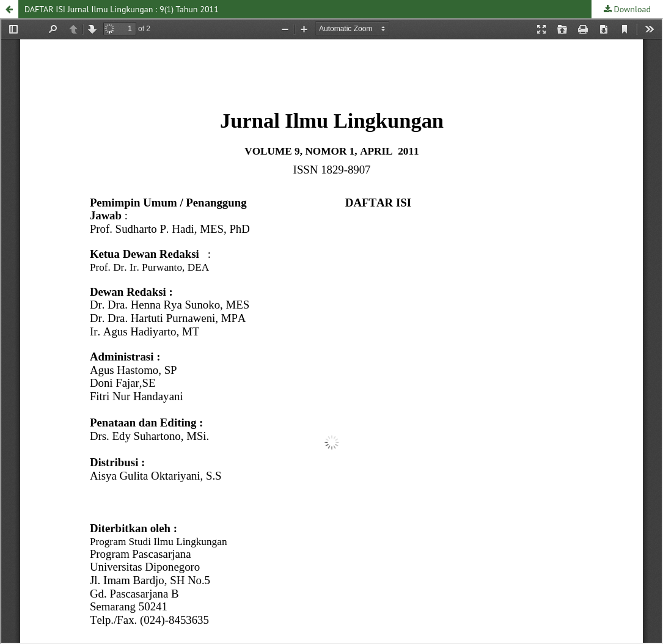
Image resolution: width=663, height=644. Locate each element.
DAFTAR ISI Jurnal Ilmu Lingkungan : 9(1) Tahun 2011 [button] (122, 9)
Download (631, 9)
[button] (9, 9)
